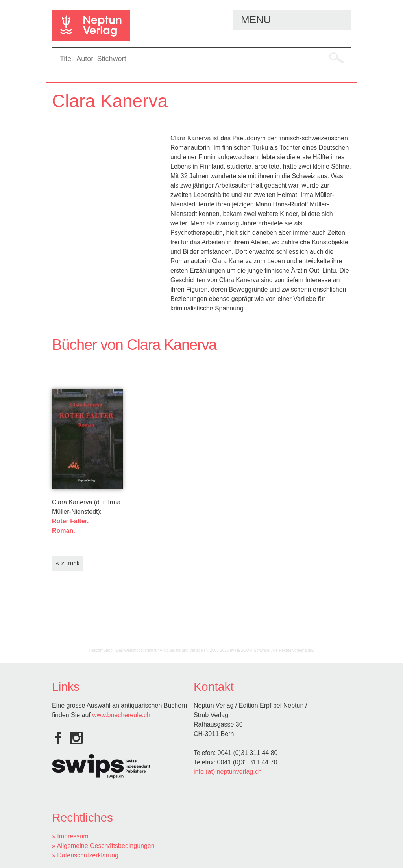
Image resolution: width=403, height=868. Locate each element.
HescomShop (101, 650)
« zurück (68, 563)
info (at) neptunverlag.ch (228, 772)
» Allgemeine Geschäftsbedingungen (103, 846)
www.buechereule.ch (121, 715)
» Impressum (70, 836)
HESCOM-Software (252, 650)
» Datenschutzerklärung (85, 855)
